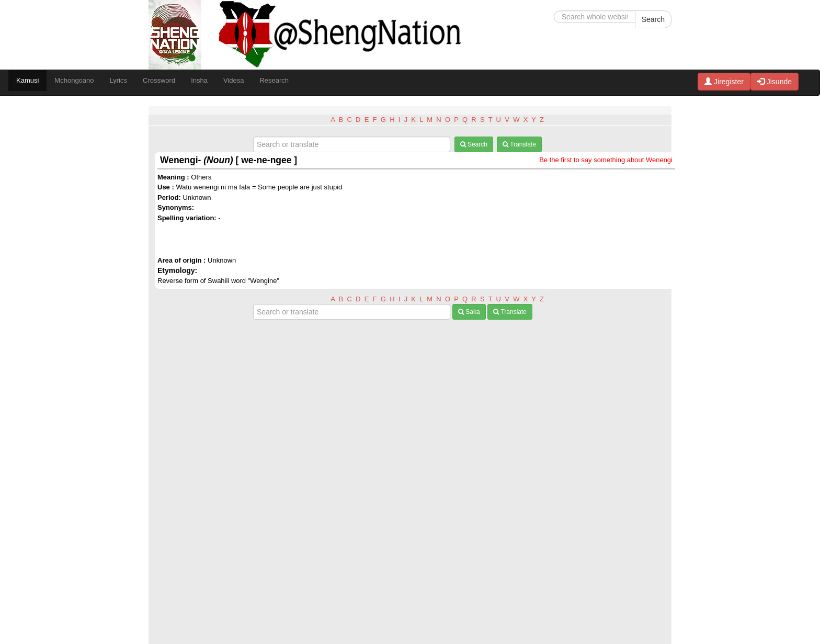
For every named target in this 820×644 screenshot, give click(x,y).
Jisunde (775, 82)
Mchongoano (74, 80)
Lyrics (118, 80)
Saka (469, 312)
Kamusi (27, 80)
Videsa (234, 80)
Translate (519, 144)
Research (274, 80)
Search (653, 19)
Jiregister (724, 82)
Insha (199, 80)
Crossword (159, 80)
